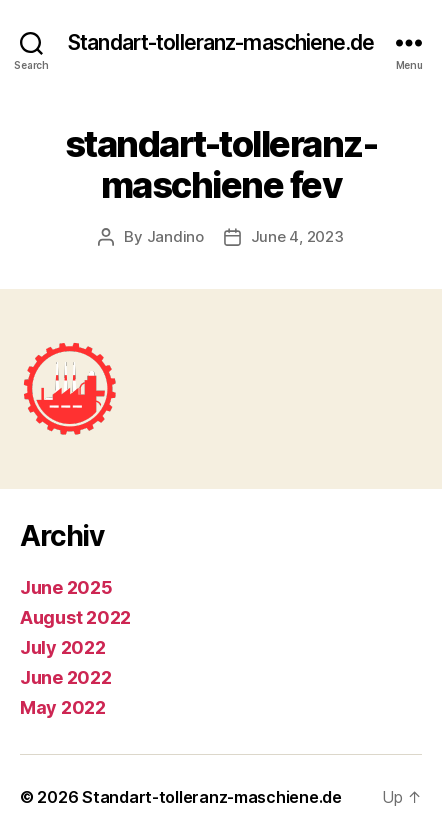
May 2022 (63, 707)
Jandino (175, 236)
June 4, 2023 (297, 236)
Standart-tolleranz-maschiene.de (221, 42)
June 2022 (66, 677)
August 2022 (75, 617)
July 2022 (63, 647)
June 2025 (66, 587)
